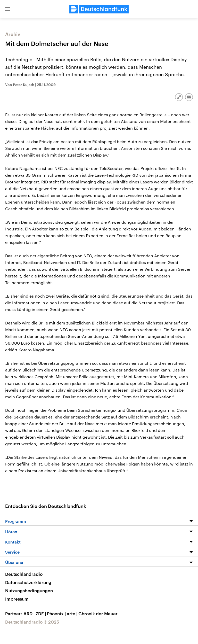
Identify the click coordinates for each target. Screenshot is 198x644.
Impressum (17, 599)
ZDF (41, 614)
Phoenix (57, 614)
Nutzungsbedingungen (29, 591)
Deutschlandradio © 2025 (32, 622)
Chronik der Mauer (98, 614)
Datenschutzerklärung (28, 582)
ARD (30, 614)
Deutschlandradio (24, 574)
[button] (8, 9)
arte (73, 614)
